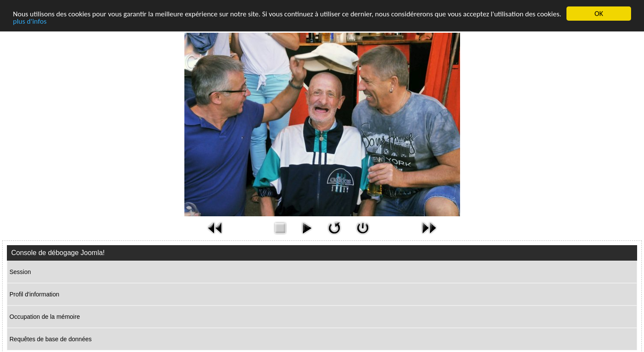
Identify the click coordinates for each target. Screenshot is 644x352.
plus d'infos (30, 21)
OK (599, 14)
